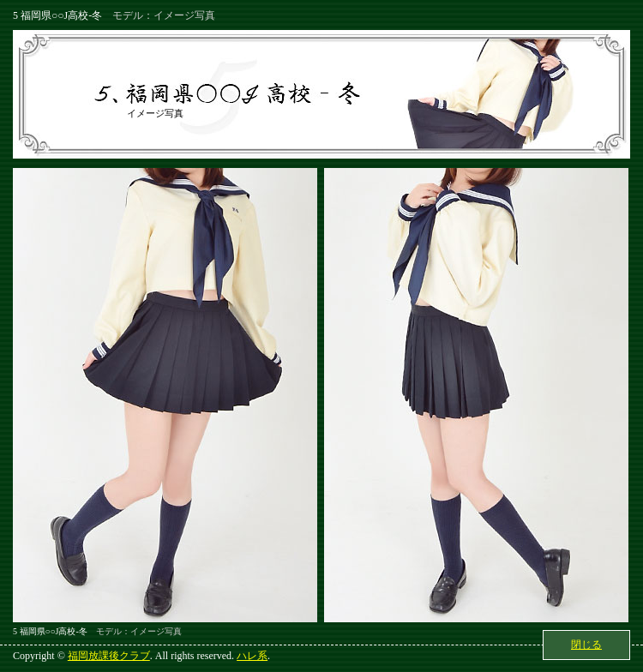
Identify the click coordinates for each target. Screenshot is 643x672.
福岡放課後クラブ (109, 656)
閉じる (586, 645)
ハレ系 (252, 656)
